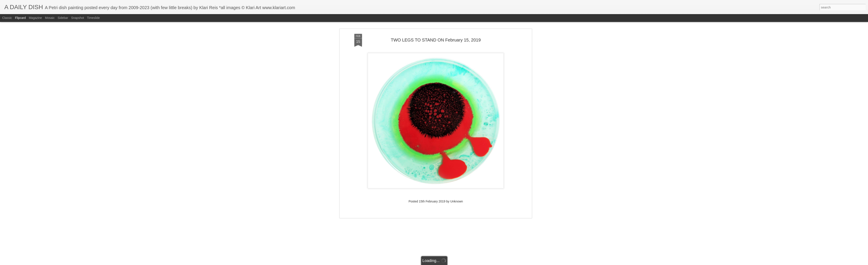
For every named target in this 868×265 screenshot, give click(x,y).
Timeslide (93, 18)
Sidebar (63, 18)
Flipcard (20, 18)
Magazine (35, 18)
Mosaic (50, 18)
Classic (7, 18)
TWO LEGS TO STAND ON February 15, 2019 (436, 32)
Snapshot (78, 18)
